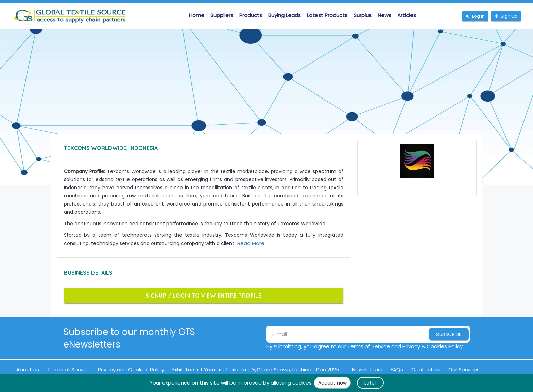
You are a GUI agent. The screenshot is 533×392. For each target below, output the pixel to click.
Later (370, 383)
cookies (302, 383)
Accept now (332, 383)
